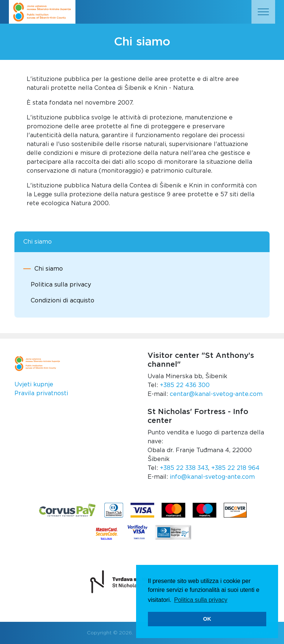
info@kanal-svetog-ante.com (212, 477)
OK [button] (207, 619)
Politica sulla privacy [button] (201, 600)
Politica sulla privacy (61, 285)
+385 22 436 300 (185, 385)
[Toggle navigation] (263, 12)
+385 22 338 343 (184, 468)
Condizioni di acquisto (62, 301)
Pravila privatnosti (41, 393)
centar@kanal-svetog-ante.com (216, 394)
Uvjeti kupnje (34, 384)
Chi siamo (49, 269)
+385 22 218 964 (235, 468)
